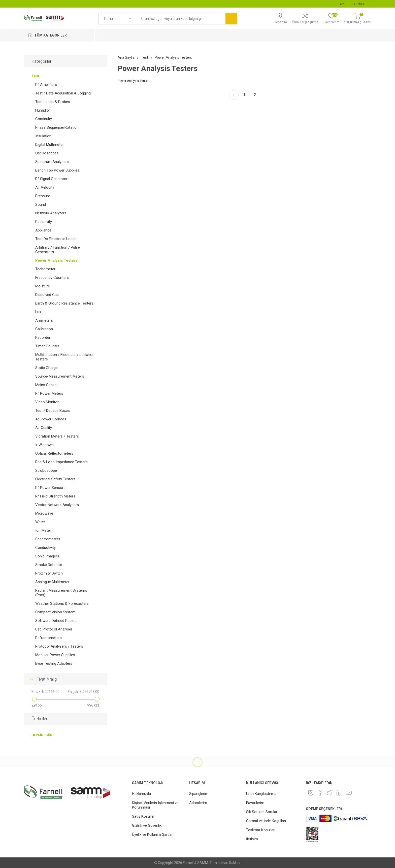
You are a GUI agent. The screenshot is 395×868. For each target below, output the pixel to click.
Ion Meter (43, 530)
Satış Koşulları (144, 816)
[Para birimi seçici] (343, 4)
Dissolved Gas (47, 295)
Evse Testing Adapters (54, 663)
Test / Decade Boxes (53, 411)
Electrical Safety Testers (55, 479)
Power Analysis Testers (56, 260)
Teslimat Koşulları (261, 830)
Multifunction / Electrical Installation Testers (65, 357)
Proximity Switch (49, 573)
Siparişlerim (199, 794)
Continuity (44, 119)
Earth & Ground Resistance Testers (64, 303)
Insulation (43, 136)
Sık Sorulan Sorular (262, 812)
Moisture (43, 286)
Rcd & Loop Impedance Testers (61, 462)
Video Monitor (47, 402)
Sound (41, 205)
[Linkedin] (339, 793)
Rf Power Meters (49, 393)
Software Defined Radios (56, 621)
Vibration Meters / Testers (57, 436)
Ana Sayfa (126, 57)
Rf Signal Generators (52, 179)
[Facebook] (320, 793)
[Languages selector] (361, 4)
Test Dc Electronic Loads (56, 239)
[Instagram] (311, 793)
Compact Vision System (55, 612)
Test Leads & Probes (53, 102)
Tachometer (45, 269)
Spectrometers (48, 539)
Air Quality (44, 428)
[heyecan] (330, 793)
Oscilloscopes (47, 153)
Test (35, 76)
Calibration (44, 329)
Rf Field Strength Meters (55, 496)
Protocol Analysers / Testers (59, 646)
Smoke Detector (49, 565)
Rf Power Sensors (50, 488)
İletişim (252, 839)
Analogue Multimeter (52, 582)
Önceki (234, 95)
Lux (38, 312)
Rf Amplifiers (46, 85)
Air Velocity (45, 187)
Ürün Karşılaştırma (305, 22)
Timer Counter (47, 346)
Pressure (43, 196)
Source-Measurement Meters (60, 376)
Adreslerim (198, 803)
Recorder (43, 338)
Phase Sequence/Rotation (57, 127)
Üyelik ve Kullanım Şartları (153, 834)
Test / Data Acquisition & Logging (63, 93)
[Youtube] (349, 793)
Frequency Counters (52, 278)
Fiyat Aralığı (47, 679)
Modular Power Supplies (55, 655)
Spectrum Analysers (52, 162)
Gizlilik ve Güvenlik (147, 825)
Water (40, 522)
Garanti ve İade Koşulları (266, 821)
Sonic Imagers (47, 556)
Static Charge (46, 368)
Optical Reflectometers (54, 453)
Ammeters (44, 320)
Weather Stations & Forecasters (62, 604)
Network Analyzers (51, 213)
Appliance (43, 230)
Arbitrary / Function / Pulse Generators (58, 250)
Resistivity (44, 222)
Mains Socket (46, 385)
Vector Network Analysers (57, 505)
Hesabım (280, 22)
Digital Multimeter (50, 145)
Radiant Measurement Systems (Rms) (61, 593)
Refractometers (48, 638)
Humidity (42, 110)
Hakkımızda (141, 794)
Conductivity (45, 548)
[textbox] (181, 19)
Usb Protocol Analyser (54, 629)
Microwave (44, 513)
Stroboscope (46, 471)
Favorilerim (255, 803)
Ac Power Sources (51, 419)
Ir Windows (44, 445)
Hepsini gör (42, 735)
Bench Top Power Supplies (57, 170)
